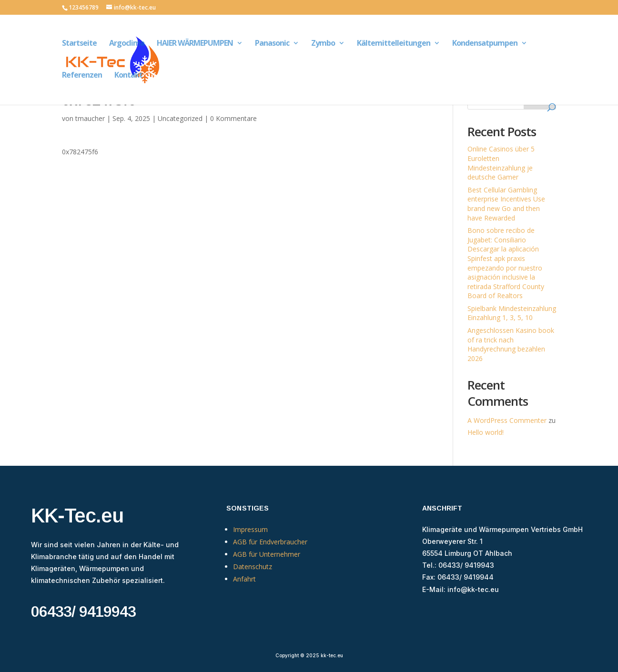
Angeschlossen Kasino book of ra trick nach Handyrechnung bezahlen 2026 (511, 344)
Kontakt (128, 76)
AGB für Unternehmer (267, 554)
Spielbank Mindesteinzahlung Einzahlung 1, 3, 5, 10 (512, 313)
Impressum (250, 529)
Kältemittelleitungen (394, 44)
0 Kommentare (233, 118)
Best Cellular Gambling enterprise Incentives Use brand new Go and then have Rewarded (506, 204)
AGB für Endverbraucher (270, 542)
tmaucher (90, 118)
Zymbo (323, 44)
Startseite (79, 44)
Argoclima (127, 44)
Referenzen (82, 76)
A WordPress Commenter (507, 420)
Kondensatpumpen (485, 44)
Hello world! (486, 432)
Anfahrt (244, 579)
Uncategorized (180, 118)
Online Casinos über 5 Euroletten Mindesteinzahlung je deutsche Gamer (501, 163)
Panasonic (272, 44)
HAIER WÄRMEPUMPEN (195, 44)
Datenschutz (253, 567)
